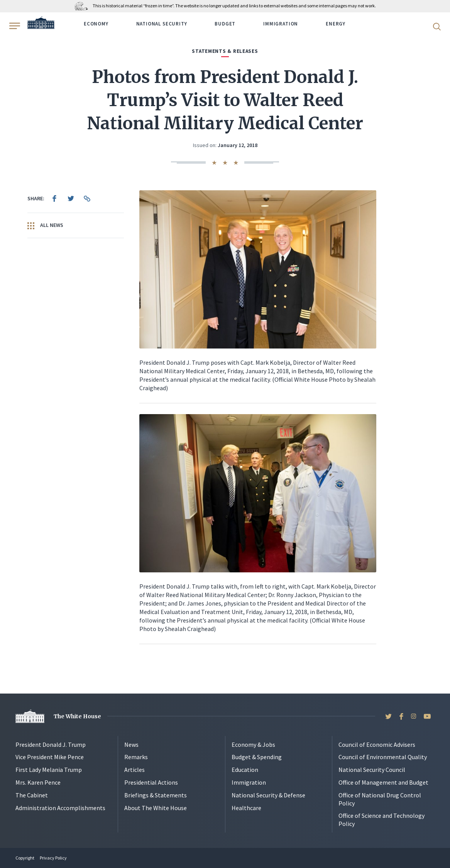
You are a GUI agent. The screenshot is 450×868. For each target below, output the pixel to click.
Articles (134, 770)
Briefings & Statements (156, 795)
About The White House (156, 808)
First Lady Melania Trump (49, 770)
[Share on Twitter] (71, 198)
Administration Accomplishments (60, 808)
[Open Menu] (14, 26)
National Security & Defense (268, 795)
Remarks (136, 757)
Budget (225, 24)
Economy (96, 24)
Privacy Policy (53, 858)
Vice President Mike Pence (50, 757)
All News (45, 225)
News (131, 744)
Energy (336, 24)
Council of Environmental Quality (383, 757)
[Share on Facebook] (54, 198)
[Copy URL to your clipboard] (87, 198)
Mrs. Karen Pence (38, 782)
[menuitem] (54, 198)
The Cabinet (32, 795)
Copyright (25, 858)
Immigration (281, 24)
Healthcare (246, 808)
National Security (162, 24)
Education (245, 770)
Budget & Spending (257, 757)
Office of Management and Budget (383, 782)
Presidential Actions (151, 782)
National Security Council (372, 770)
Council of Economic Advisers (377, 744)
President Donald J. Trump (51, 744)
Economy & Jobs (253, 744)
